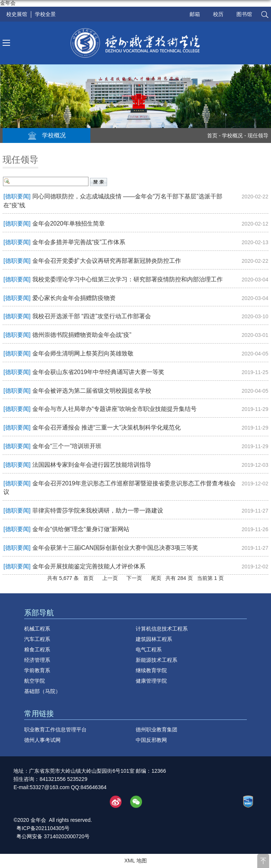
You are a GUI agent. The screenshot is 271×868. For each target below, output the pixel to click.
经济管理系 (37, 660)
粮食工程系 (37, 650)
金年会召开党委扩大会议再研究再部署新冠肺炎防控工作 (107, 261)
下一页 (134, 578)
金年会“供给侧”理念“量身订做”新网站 (81, 529)
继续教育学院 (151, 670)
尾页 (156, 578)
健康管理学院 (151, 681)
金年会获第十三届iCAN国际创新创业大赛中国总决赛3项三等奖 (115, 548)
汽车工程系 (37, 639)
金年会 (8, 3)
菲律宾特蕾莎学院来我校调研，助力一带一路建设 (98, 510)
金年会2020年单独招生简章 (69, 224)
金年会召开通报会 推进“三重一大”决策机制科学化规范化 (107, 427)
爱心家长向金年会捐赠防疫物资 (74, 298)
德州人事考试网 (42, 740)
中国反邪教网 (151, 740)
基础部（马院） (42, 691)
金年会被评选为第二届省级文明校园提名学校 (92, 391)
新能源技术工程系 (157, 660)
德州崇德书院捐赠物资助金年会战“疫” (82, 335)
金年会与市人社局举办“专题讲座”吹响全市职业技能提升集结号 (115, 409)
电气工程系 (149, 650)
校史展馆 (17, 14)
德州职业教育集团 (157, 730)
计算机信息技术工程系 (162, 629)
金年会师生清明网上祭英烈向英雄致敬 (83, 353)
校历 (218, 14)
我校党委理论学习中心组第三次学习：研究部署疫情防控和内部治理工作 (128, 279)
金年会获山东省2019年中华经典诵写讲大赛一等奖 (99, 372)
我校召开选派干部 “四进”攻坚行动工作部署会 (92, 316)
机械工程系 (37, 629)
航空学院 (35, 681)
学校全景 (45, 14)
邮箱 (195, 14)
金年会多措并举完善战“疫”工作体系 (79, 242)
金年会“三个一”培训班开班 (67, 446)
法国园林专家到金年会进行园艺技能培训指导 (92, 465)
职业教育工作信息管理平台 (55, 730)
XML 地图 (135, 861)
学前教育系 (37, 670)
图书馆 (244, 14)
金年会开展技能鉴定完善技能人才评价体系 (89, 566)
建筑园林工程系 (154, 639)
